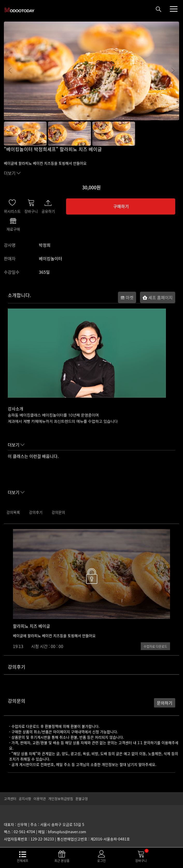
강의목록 (13, 512)
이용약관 (40, 799)
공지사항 (25, 799)
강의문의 (58, 512)
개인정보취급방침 (61, 799)
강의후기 (36, 512)
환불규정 (82, 799)
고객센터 (10, 799)
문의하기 (165, 703)
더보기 (12, 173)
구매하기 (121, 206)
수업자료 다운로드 (155, 646)
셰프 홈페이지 (158, 297)
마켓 (127, 297)
